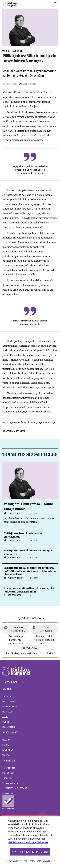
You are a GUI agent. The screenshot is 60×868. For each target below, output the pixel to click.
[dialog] (30, 842)
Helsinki (6, 740)
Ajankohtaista (10, 696)
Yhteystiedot (9, 768)
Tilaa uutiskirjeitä (10, 783)
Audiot (6, 717)
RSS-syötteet (9, 727)
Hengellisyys (9, 712)
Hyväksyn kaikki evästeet (30, 852)
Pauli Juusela (29, 84)
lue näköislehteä (13, 788)
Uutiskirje (32, 648)
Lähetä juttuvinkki (46, 629)
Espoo (6, 745)
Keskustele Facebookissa (17, 629)
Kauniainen (8, 750)
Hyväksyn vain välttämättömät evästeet (30, 861)
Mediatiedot (8, 773)
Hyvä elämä (8, 702)
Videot (6, 722)
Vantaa (6, 755)
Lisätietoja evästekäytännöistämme (28, 842)
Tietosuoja (7, 778)
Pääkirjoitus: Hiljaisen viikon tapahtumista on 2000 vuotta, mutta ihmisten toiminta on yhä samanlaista (30, 571)
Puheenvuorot (10, 707)
